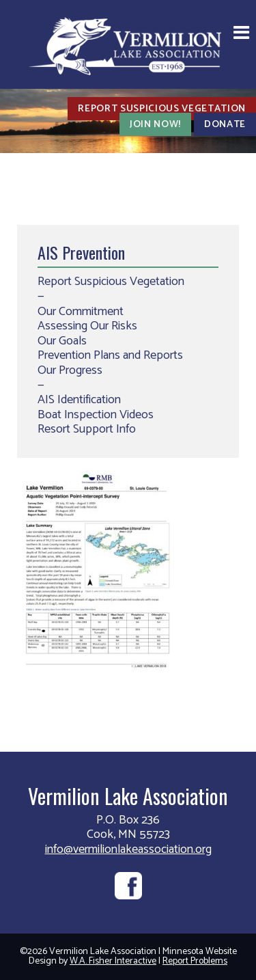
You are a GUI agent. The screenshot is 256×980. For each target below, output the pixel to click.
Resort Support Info (87, 429)
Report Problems (195, 961)
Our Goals (62, 341)
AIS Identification (79, 400)
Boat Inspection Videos (96, 415)
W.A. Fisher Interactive (113, 961)
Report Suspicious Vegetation (162, 109)
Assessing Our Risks (87, 326)
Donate (225, 124)
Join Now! (155, 124)
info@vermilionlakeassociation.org (128, 849)
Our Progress (70, 370)
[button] (241, 34)
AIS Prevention (81, 252)
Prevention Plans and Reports (110, 355)
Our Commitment (81, 312)
